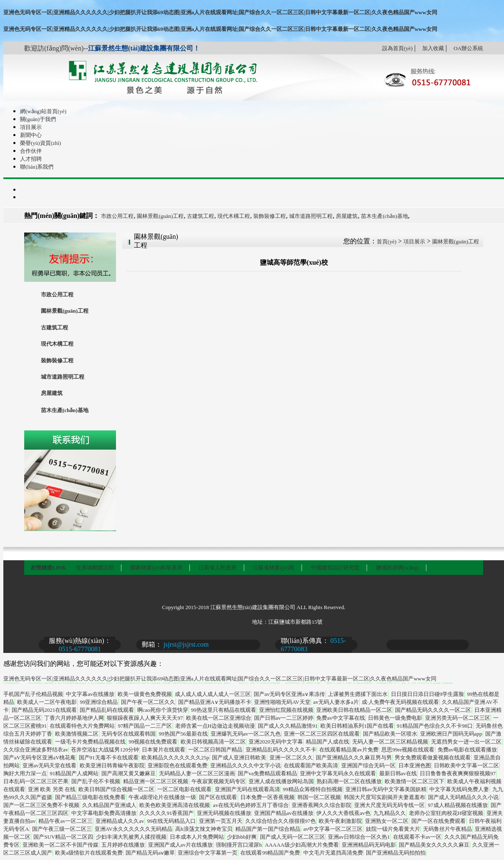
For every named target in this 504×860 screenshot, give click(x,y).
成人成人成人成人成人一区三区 (213, 694)
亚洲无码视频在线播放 (224, 813)
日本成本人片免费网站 (197, 837)
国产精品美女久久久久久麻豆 (434, 845)
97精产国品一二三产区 (145, 726)
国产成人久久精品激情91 (288, 726)
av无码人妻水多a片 (336, 702)
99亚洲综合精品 (99, 702)
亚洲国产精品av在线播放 (284, 813)
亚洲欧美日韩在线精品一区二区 (354, 710)
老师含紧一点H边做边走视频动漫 (215, 726)
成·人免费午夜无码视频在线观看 (400, 702)
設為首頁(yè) (397, 48)
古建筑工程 (200, 216)
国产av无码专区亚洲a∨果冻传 (289, 694)
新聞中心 (31, 135)
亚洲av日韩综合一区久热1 (359, 837)
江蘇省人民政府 (218, 568)
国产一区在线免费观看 (438, 821)
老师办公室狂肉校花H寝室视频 (446, 813)
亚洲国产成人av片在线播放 (180, 845)
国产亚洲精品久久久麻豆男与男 (354, 758)
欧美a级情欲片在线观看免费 (89, 853)
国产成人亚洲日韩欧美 (239, 758)
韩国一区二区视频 (319, 797)
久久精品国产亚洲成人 (109, 805)
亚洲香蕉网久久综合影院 (321, 805)
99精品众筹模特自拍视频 (313, 789)
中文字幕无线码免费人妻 (459, 789)
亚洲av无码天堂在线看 (49, 765)
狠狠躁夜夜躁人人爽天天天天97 (145, 718)
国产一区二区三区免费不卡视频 (41, 805)
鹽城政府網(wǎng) (397, 568)
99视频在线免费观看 (153, 742)
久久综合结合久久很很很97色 (281, 821)
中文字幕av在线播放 (90, 694)
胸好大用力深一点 (25, 773)
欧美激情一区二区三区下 (415, 781)
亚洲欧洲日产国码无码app (451, 734)
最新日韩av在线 (398, 773)
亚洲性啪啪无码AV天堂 (282, 702)
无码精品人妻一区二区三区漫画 (197, 773)
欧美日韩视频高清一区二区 (213, 742)
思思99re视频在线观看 (408, 750)
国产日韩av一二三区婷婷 (284, 718)
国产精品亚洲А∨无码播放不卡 (215, 702)
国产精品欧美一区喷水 (390, 734)
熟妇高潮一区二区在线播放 (349, 781)
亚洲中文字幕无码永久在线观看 (338, 773)
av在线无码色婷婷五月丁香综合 (251, 805)
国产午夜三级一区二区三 (62, 829)
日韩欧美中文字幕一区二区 (466, 765)
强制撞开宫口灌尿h (239, 845)
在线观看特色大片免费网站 (82, 726)
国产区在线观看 (218, 797)
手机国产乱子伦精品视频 (33, 694)
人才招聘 (31, 159)
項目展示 (31, 127)
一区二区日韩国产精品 (215, 750)
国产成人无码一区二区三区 (292, 837)
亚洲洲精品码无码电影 (369, 845)
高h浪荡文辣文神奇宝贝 (204, 829)
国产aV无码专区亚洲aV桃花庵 (39, 758)
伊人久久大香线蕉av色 (343, 813)
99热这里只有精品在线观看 (224, 710)
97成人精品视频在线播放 (458, 805)
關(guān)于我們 (38, 119)
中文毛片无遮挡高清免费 (333, 853)
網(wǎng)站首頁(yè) (43, 111)
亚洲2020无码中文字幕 (276, 742)
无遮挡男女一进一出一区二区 (466, 742)
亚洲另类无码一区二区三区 (458, 718)
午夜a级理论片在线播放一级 (162, 797)
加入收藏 (433, 48)
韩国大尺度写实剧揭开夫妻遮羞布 (384, 797)
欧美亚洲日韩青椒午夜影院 (112, 765)
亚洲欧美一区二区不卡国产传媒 (60, 845)
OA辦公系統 (468, 48)
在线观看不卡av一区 (417, 837)
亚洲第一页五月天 (221, 821)
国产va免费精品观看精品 (267, 773)
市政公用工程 (117, 216)
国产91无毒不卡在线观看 (109, 758)
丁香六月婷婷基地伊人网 (74, 718)
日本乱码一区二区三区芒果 (36, 781)
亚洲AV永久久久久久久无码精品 (134, 829)
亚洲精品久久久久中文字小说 (246, 765)
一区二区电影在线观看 (184, 789)
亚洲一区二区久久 (291, 758)
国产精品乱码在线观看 (107, 710)
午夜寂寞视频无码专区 (219, 781)
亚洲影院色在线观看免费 (178, 765)
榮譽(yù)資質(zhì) (40, 143)
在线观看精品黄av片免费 (349, 750)
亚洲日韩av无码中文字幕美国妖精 (386, 789)
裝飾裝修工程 (270, 216)
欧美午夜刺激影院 (340, 821)
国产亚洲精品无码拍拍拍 (396, 853)
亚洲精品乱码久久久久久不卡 (281, 750)
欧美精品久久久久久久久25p (175, 758)
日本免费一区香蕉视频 (267, 797)
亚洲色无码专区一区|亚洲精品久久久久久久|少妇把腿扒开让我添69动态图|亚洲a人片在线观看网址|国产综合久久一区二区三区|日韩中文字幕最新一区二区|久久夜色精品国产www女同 (220, 12)
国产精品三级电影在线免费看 (90, 797)
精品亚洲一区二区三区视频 (156, 781)
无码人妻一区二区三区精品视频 (390, 742)
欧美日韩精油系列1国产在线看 (357, 726)
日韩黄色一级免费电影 (395, 718)
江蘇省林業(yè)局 (273, 568)
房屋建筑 (347, 216)
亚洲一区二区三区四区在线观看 (322, 734)
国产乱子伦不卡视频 (96, 781)
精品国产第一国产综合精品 (268, 829)
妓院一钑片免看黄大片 (393, 829)
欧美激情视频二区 (77, 734)
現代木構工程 (234, 216)
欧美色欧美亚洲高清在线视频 (175, 805)
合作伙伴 (31, 151)
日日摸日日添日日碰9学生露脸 (428, 694)
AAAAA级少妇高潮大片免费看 (302, 845)
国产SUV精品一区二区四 (63, 837)
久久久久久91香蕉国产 (166, 813)
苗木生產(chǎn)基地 (384, 216)
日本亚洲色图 (415, 765)
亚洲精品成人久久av (120, 821)
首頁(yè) (387, 242)
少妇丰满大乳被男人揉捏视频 (131, 837)
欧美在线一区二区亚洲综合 (219, 718)
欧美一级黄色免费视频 (145, 694)
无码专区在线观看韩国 (129, 734)
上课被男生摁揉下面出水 (358, 694)
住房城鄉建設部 (95, 568)
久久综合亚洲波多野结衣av (36, 750)
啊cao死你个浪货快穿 (163, 710)
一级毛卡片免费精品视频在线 (90, 742)
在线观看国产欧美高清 (311, 765)
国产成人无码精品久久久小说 (463, 797)
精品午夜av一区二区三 (65, 821)
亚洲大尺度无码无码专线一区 (389, 805)
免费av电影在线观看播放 (467, 750)
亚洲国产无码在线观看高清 (247, 789)
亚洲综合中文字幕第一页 (208, 853)
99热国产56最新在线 (183, 734)
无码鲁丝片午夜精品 (447, 829)
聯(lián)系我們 (37, 167)
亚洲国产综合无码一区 (368, 765)
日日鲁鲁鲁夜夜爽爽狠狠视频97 (458, 773)
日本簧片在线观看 (164, 750)
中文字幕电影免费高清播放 (104, 813)
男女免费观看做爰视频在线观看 (433, 758)
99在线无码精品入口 (171, 821)
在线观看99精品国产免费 (270, 853)
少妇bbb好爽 (242, 837)
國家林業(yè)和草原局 (156, 568)
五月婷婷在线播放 (123, 845)
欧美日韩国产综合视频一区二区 (116, 789)
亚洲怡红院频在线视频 (286, 710)
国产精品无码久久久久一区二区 (433, 710)
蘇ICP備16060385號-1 (210, 622)
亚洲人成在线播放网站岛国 (281, 781)
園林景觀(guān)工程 (160, 216)
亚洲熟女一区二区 (387, 821)
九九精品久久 (390, 813)
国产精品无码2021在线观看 (44, 710)
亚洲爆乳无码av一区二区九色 (246, 734)
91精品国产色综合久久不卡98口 (435, 726)
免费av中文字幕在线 (340, 718)
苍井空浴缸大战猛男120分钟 (105, 750)
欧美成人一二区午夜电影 (47, 702)
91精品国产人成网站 (74, 773)
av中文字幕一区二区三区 (333, 829)
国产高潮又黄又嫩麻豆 (129, 773)
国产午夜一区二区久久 (148, 702)
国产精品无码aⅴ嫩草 (150, 853)
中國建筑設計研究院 (335, 568)
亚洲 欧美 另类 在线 (52, 789)
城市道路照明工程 (311, 216)
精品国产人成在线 (328, 742)
